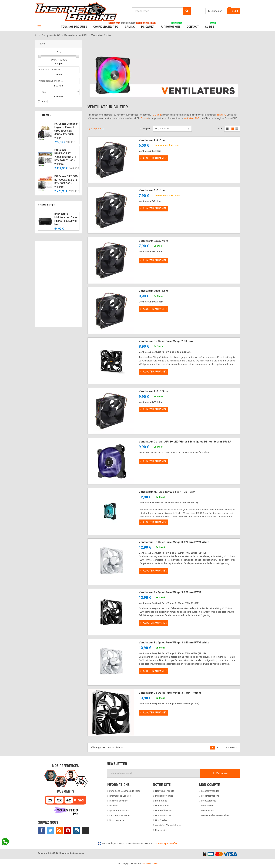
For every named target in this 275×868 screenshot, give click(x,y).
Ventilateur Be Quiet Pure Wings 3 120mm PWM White (174, 542)
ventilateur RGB (191, 118)
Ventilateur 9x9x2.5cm (153, 241)
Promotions (161, 801)
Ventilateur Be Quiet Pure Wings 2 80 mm (166, 341)
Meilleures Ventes (164, 796)
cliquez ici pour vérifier (166, 843)
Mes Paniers (207, 811)
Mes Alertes (207, 806)
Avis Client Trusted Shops (168, 825)
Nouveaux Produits (165, 791)
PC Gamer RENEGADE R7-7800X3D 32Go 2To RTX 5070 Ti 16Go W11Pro (65, 157)
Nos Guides (161, 820)
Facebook (42, 830)
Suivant (232, 747)
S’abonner (220, 773)
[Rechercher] (161, 11)
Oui (44, 101)
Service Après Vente (119, 815)
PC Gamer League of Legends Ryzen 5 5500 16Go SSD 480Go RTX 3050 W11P (66, 131)
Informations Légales (120, 796)
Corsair (144, 118)
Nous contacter (117, 820)
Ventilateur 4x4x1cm (152, 140)
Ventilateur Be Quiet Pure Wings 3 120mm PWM (170, 592)
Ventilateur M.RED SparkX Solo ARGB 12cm (167, 492)
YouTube (68, 830)
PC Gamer (157, 115)
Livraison (114, 806)
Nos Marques (162, 806)
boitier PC (221, 115)
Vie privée (146, 864)
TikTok (85, 830)
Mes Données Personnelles (215, 815)
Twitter (50, 830)
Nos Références (163, 811)
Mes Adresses (209, 801)
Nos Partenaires (163, 815)
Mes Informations (210, 796)
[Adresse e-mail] (154, 773)
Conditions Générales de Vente (125, 791)
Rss (59, 830)
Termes (155, 864)
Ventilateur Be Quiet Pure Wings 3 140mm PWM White (174, 643)
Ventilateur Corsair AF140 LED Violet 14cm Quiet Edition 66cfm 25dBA (185, 442)
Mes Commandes (210, 791)
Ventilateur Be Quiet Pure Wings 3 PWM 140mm (170, 693)
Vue (220, 129)
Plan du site (161, 830)
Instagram (77, 830)
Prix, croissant (162, 129)
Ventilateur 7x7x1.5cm (153, 391)
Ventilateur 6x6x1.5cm (153, 291)
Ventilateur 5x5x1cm (152, 190)
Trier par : (146, 129)
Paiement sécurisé (118, 801)
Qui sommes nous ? (119, 811)
